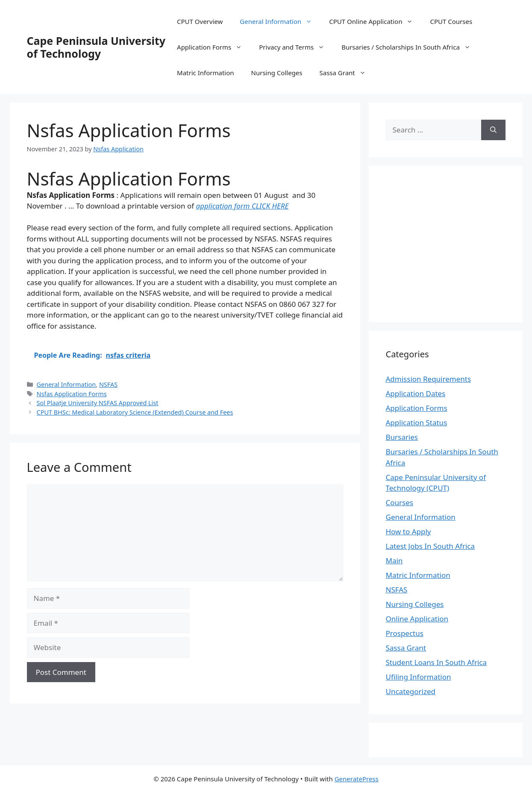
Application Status (417, 422)
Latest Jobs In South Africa (431, 546)
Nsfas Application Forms (72, 394)
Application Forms (214, 47)
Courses (400, 502)
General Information (280, 21)
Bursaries (402, 437)
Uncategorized (411, 691)
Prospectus (405, 633)
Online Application (417, 619)
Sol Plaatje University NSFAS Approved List (98, 403)
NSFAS (108, 384)
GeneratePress (357, 779)
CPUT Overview (200, 21)
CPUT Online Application (375, 21)
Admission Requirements (429, 379)
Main (394, 561)
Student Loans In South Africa (436, 662)
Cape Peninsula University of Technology (96, 47)
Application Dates (416, 393)
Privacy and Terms (296, 47)
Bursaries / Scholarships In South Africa (410, 47)
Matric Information (205, 73)
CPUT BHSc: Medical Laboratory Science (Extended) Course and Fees (135, 412)
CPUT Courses (451, 21)
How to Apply (409, 531)
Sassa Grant (347, 73)
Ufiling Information (419, 677)
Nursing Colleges (277, 73)
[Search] (493, 130)
